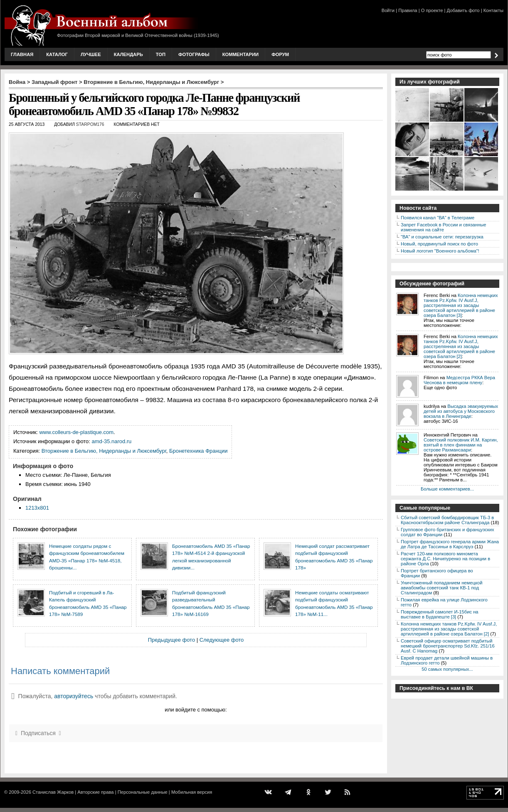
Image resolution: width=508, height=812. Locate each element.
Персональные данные (143, 792)
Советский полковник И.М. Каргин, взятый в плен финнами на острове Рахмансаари (461, 445)
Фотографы (194, 54)
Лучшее (91, 54)
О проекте (432, 10)
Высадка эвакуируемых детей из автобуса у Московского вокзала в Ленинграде (461, 411)
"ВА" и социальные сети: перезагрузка (442, 237)
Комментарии (240, 54)
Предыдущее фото (171, 640)
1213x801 (37, 508)
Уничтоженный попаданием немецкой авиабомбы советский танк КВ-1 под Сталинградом (441, 588)
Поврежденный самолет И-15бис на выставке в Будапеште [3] (440, 614)
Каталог (57, 54)
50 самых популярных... (447, 669)
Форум (280, 54)
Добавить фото (463, 10)
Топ (161, 54)
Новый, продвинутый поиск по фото (439, 244)
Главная (22, 54)
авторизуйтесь (74, 696)
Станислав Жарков (53, 792)
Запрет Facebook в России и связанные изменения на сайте (443, 227)
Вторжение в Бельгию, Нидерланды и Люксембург (151, 82)
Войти (388, 10)
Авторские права (95, 792)
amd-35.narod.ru (112, 441)
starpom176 (90, 124)
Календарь (128, 54)
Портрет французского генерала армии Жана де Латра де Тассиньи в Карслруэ (450, 544)
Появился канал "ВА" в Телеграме (438, 218)
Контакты (493, 10)
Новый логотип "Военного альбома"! (440, 251)
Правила (408, 10)
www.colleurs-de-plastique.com (77, 432)
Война (17, 82)
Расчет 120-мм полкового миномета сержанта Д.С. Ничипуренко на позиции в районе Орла (445, 559)
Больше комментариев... (447, 489)
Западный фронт (54, 82)
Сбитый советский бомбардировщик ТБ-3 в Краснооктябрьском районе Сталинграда (447, 520)
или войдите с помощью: (196, 710)
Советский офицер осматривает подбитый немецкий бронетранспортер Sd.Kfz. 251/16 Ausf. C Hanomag (448, 646)
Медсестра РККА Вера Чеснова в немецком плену (459, 380)
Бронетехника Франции (198, 451)
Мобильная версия (192, 792)
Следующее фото (222, 640)
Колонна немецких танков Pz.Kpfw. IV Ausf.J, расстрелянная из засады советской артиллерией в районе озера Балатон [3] (461, 305)
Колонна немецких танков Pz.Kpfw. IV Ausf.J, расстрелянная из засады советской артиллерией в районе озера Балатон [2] (461, 346)
